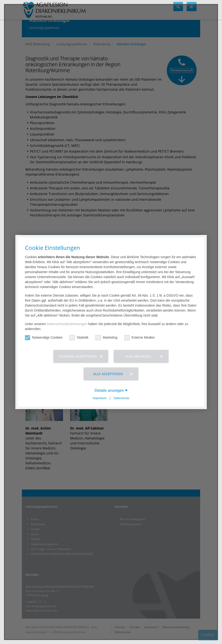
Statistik (79, 338)
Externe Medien (140, 338)
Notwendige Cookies (44, 338)
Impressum (100, 398)
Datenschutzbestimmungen (67, 324)
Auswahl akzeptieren (78, 356)
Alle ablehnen (138, 356)
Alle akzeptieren (108, 374)
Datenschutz (121, 398)
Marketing (106, 338)
